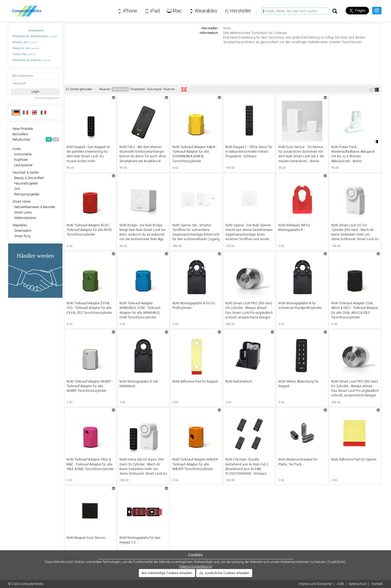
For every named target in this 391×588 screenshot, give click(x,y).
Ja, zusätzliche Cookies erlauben (224, 573)
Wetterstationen (24, 218)
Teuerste (169, 89)
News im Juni (26, 48)
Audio (17, 149)
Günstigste (154, 89)
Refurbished (36, 139)
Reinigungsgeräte (26, 194)
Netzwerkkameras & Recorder (34, 207)
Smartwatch (22, 231)
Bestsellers (20, 134)
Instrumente (22, 154)
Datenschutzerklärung (195, 567)
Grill (16, 189)
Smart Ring (21, 236)
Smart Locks (22, 212)
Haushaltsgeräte (25, 183)
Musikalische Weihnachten (35, 36)
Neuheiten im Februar (31, 60)
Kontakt (377, 584)
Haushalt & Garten (26, 173)
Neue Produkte (23, 129)
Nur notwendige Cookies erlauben (167, 573)
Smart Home (21, 202)
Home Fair (24, 54)
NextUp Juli (25, 42)
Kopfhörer (20, 160)
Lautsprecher (23, 165)
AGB (340, 584)
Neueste (105, 89)
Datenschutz (358, 584)
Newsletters (36, 30)
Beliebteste (120, 89)
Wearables (20, 225)
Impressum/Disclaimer (315, 584)
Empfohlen (138, 89)
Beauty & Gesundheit (28, 178)
